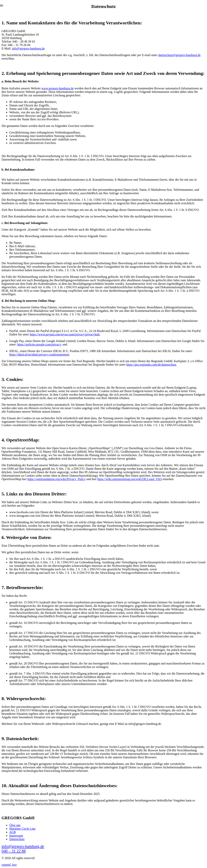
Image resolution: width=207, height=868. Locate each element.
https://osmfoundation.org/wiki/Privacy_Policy (57, 479)
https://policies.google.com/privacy (39, 344)
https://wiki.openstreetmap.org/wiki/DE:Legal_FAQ (130, 479)
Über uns (15, 825)
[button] (9, 865)
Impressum (16, 836)
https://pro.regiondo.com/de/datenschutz (151, 365)
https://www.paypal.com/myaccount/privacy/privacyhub (65, 334)
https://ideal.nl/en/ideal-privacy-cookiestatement (39, 354)
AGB (13, 832)
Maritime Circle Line (22, 829)
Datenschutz (17, 839)
